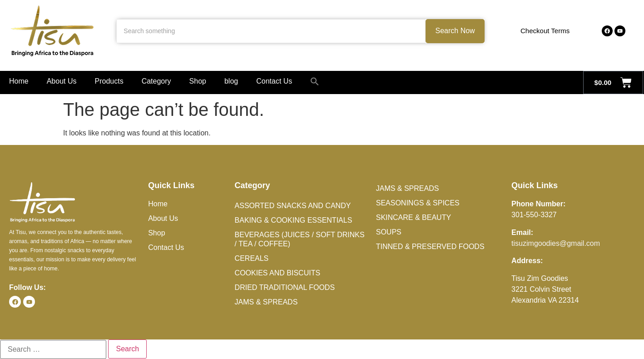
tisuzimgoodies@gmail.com (556, 243)
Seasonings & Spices (418, 203)
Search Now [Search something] (455, 31)
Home (19, 81)
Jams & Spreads (266, 302)
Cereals (252, 258)
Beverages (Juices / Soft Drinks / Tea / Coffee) (300, 239)
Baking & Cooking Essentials (294, 220)
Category (156, 81)
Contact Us (274, 81)
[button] (315, 81)
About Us (62, 81)
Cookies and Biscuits (277, 273)
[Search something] (271, 31)
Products (109, 81)
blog (231, 81)
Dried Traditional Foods (285, 287)
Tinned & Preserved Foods (430, 247)
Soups (389, 232)
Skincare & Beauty (414, 217)
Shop (198, 81)
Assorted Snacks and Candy (293, 206)
